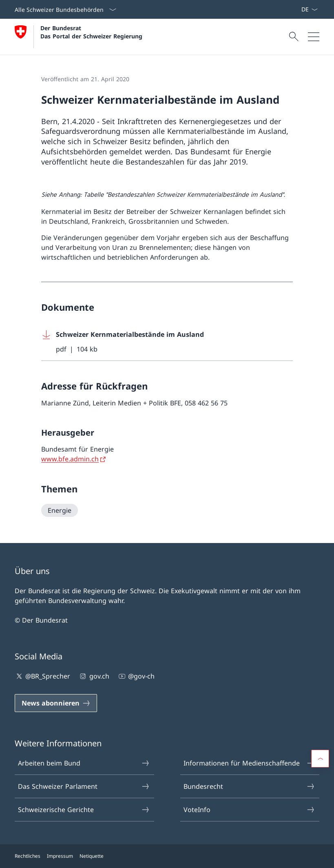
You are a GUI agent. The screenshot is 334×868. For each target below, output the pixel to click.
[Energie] (60, 510)
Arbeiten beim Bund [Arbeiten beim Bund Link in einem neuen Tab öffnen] (84, 763)
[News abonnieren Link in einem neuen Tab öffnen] (298, 9)
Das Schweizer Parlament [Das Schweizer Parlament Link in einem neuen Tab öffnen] (84, 786)
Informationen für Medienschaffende (249, 763)
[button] (320, 759)
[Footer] (167, 856)
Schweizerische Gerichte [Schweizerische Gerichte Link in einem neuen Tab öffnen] (84, 810)
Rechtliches (28, 856)
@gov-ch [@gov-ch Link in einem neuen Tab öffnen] (136, 676)
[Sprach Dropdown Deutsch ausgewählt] (309, 9)
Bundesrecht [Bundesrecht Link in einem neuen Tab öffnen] (249, 786)
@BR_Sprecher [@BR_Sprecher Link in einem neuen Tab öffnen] (42, 676)
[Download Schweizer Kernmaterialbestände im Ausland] (167, 342)
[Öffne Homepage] (79, 37)
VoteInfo (249, 810)
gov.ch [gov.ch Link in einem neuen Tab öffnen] (94, 676)
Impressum (60, 856)
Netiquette (92, 856)
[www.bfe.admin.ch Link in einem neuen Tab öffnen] (74, 459)
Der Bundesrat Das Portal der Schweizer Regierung (91, 32)
